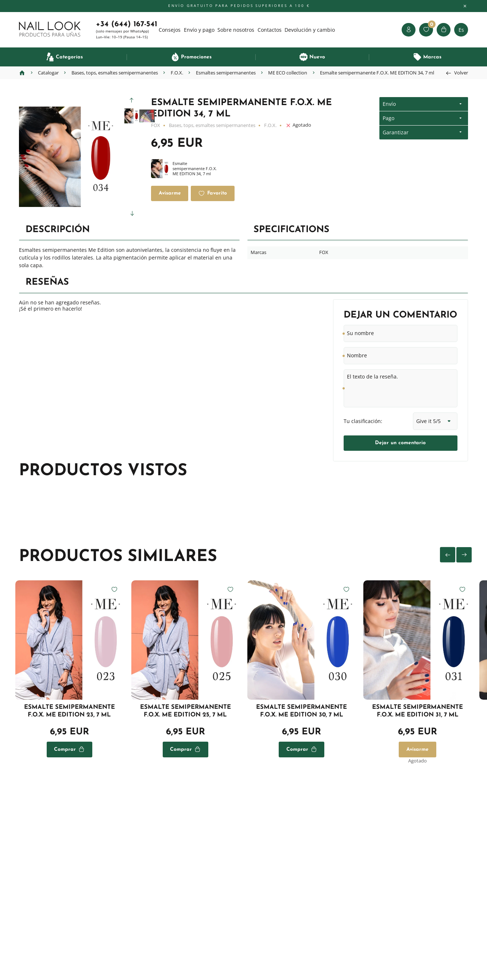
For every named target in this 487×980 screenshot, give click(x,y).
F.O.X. (270, 126)
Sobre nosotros (236, 30)
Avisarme (170, 193)
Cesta (444, 30)
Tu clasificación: (363, 421)
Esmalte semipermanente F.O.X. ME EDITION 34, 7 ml (185, 169)
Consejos (170, 30)
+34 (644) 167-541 (127, 24)
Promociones (196, 57)
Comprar (65, 750)
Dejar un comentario (400, 443)
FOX (156, 126)
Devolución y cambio (310, 30)
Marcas (432, 57)
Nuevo (317, 57)
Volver (461, 73)
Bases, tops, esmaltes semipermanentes (212, 126)
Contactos (270, 30)
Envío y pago (199, 30)
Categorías (69, 57)
